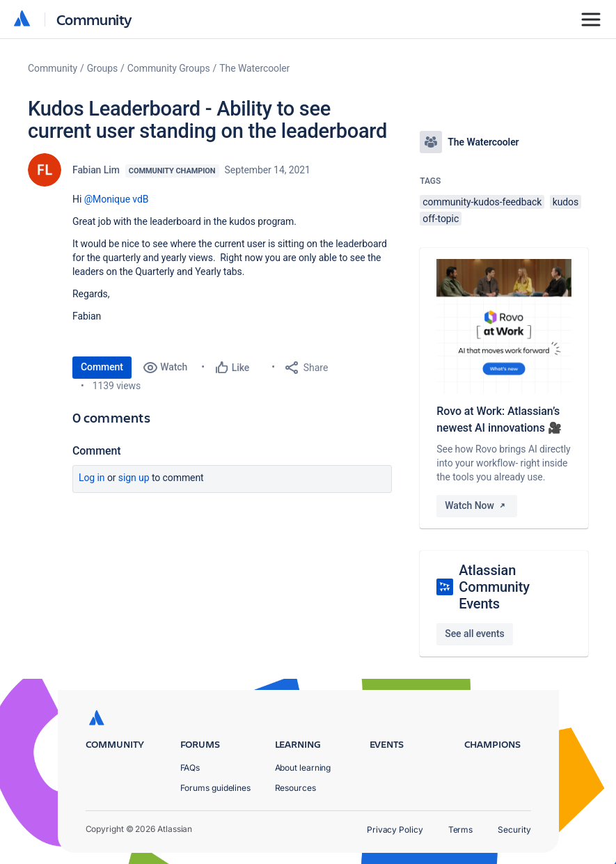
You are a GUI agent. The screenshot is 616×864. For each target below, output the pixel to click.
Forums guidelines (216, 788)
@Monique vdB (117, 199)
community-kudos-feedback (482, 202)
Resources (295, 788)
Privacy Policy (395, 830)
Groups (102, 68)
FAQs (190, 768)
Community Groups (169, 68)
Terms (461, 830)
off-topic (441, 219)
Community (94, 19)
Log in (92, 478)
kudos (566, 202)
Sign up (134, 478)
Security (514, 830)
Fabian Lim (96, 170)
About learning (303, 768)
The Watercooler (254, 68)
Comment (102, 367)
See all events (474, 634)
